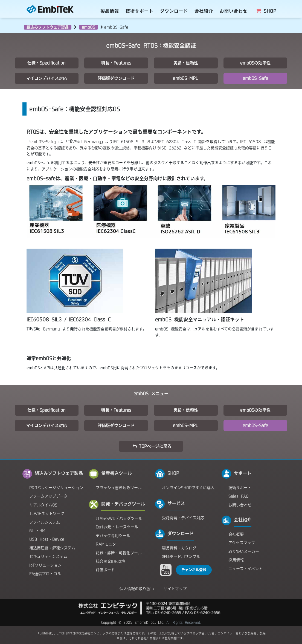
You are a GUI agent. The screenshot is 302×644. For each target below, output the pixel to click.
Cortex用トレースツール (117, 527)
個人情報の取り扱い (137, 589)
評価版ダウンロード (116, 78)
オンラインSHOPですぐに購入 (188, 488)
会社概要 (236, 534)
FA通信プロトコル (45, 574)
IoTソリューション (45, 565)
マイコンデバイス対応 (47, 78)
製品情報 (110, 11)
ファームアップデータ (48, 496)
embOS (88, 27)
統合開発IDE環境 (110, 561)
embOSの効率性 (255, 63)
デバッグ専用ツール (113, 536)
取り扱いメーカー (244, 551)
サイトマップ (175, 589)
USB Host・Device (47, 539)
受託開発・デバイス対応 (183, 518)
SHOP (266, 11)
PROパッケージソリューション (56, 488)
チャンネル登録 (194, 570)
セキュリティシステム (48, 556)
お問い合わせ (234, 11)
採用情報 (236, 560)
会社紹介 (204, 11)
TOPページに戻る (152, 446)
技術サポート (140, 11)
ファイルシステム (45, 522)
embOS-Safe (255, 78)
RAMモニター (108, 544)
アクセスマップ (242, 543)
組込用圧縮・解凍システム (52, 548)
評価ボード (105, 570)
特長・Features (116, 63)
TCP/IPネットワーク (47, 513)
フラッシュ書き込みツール (119, 488)
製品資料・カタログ (179, 548)
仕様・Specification (47, 63)
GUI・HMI (38, 531)
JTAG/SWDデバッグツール (119, 518)
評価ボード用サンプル (181, 556)
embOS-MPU (186, 78)
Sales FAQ (239, 496)
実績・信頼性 (186, 63)
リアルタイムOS (43, 505)
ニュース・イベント (246, 569)
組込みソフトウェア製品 (48, 27)
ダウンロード (174, 11)
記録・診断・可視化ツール (119, 553)
